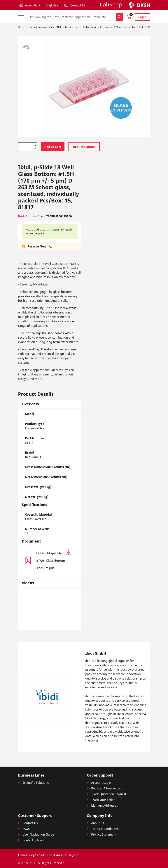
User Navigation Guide (38, 834)
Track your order (103, 800)
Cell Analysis (89, 27)
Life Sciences (72, 27)
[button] (30, 5)
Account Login (101, 783)
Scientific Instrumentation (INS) (45, 27)
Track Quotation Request (109, 794)
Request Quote (84, 147)
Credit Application (35, 840)
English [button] (51, 5)
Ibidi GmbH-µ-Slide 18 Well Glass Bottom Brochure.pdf (53, 560)
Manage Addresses (105, 805)
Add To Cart (53, 147)
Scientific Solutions (36, 783)
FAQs (26, 829)
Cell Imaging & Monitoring (114, 27)
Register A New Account (108, 788)
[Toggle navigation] (22, 16)
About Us (98, 823)
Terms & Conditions (105, 829)
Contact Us (30, 823)
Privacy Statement (104, 834)
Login (142, 17)
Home (21, 27)
